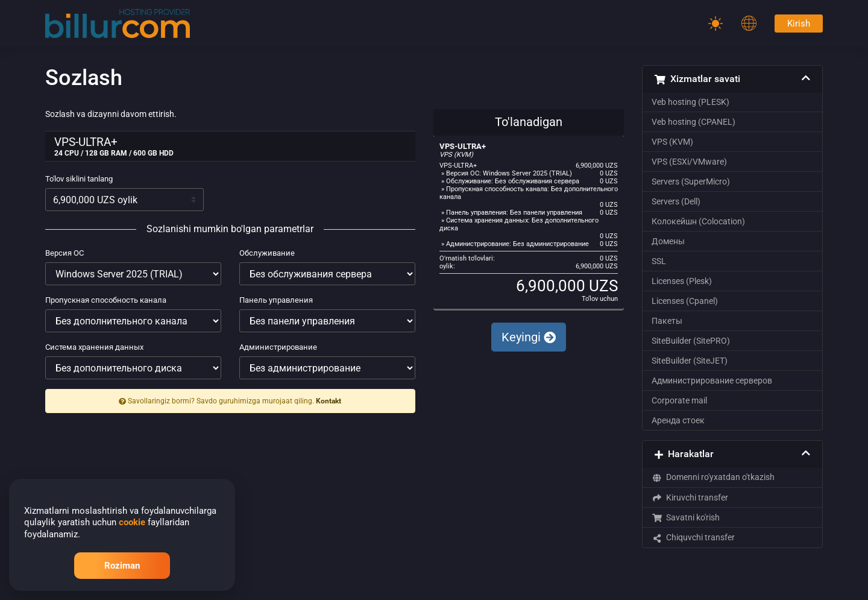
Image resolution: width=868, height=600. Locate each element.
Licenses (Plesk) (682, 281)
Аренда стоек (678, 420)
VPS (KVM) (672, 142)
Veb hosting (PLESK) (690, 102)
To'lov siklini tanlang (79, 179)
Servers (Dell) (676, 201)
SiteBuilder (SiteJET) (690, 361)
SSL (659, 261)
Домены (668, 241)
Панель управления (276, 300)
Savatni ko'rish (686, 517)
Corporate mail (679, 400)
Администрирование (278, 347)
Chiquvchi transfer (693, 537)
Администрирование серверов (712, 381)
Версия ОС (64, 253)
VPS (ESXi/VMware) (689, 162)
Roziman (122, 566)
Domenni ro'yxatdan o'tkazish (713, 477)
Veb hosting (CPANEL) (693, 122)
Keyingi (529, 337)
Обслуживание (267, 253)
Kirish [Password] (799, 24)
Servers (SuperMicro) (691, 182)
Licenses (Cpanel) (685, 301)
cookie (132, 522)
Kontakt (329, 401)
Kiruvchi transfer (690, 497)
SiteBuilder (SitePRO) (691, 341)
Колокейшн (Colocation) (698, 221)
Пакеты (667, 321)
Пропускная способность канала (106, 300)
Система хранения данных (94, 347)
